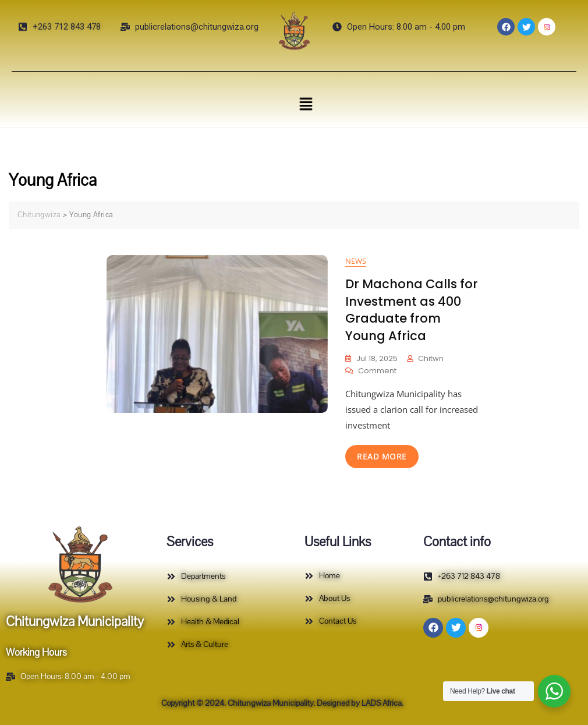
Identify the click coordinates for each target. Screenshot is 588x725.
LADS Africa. (382, 703)
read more (382, 456)
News (356, 261)
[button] (306, 104)
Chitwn (431, 358)
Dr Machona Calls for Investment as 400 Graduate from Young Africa (412, 310)
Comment (377, 371)
